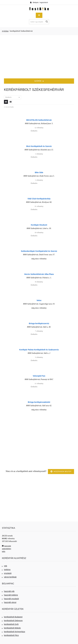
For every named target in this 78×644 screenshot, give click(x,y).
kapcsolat (6, 546)
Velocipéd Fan (39, 376)
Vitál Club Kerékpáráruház (39, 199)
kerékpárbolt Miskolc (11, 628)
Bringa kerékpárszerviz (39, 323)
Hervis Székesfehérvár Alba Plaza (39, 274)
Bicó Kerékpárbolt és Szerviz (39, 146)
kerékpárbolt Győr (10, 624)
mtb (4, 566)
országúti (7, 573)
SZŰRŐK (39, 81)
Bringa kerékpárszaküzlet (39, 402)
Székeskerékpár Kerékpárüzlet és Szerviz (39, 251)
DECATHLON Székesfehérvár (39, 120)
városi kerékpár (9, 577)
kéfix (4, 552)
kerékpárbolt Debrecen (12, 621)
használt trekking (10, 595)
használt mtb (8, 591)
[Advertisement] (39, 57)
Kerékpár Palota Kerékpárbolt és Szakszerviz (39, 350)
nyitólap (5, 31)
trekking (6, 570)
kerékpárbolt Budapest (12, 617)
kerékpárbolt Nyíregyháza (14, 632)
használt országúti (10, 599)
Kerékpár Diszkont (39, 225)
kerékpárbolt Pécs (10, 635)
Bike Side (39, 172)
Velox (39, 300)
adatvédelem (7, 549)
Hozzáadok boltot (61, 471)
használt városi (9, 602)
